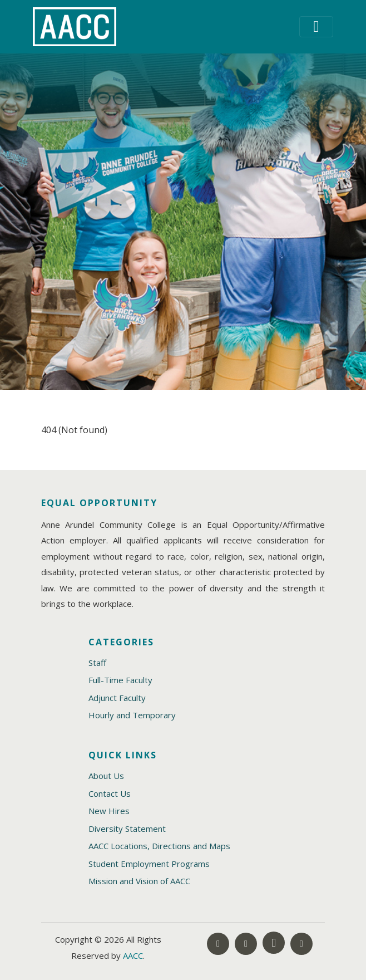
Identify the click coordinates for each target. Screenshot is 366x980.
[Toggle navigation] (316, 27)
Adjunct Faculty (117, 698)
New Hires (109, 811)
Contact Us (110, 793)
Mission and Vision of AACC (139, 881)
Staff (97, 663)
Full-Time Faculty (120, 680)
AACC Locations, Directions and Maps (159, 846)
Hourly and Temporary (132, 715)
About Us (106, 776)
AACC (133, 955)
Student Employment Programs (149, 864)
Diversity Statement (127, 829)
